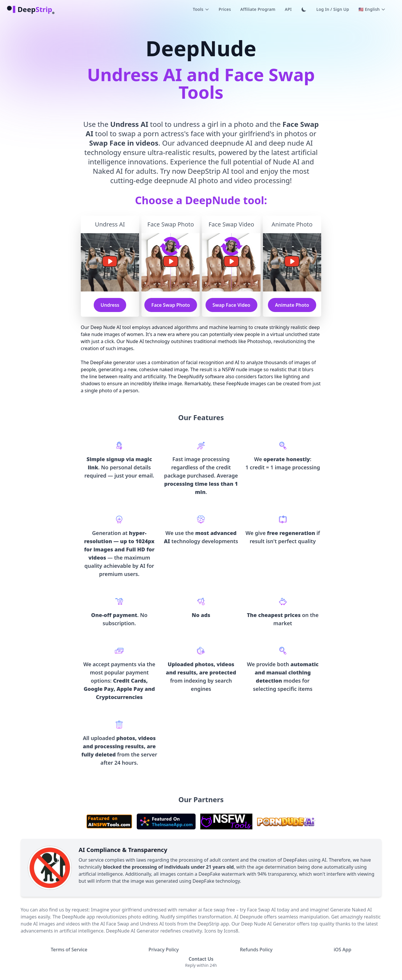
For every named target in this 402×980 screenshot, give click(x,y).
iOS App (343, 950)
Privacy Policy (164, 950)
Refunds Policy (256, 950)
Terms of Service (69, 950)
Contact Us (201, 959)
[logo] (30, 9)
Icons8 (231, 931)
